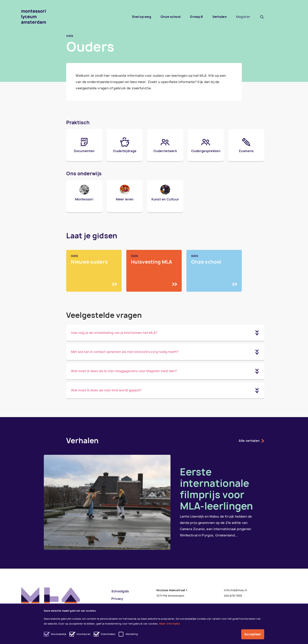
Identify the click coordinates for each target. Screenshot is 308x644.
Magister (243, 17)
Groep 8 (196, 17)
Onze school (170, 17)
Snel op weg (142, 17)
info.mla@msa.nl (236, 590)
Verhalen (220, 17)
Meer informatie (170, 624)
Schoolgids (120, 591)
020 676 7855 (233, 596)
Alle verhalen (251, 441)
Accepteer (253, 634)
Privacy (117, 599)
